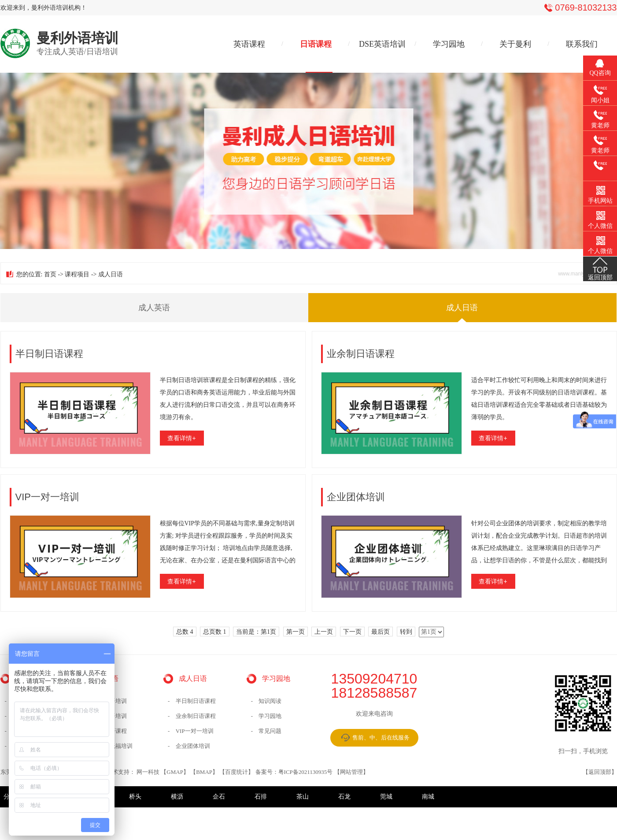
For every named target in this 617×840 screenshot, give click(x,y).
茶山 (303, 797)
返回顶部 (600, 772)
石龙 (344, 797)
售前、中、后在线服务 (381, 738)
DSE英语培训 (382, 44)
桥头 (135, 797)
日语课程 (316, 44)
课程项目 (77, 274)
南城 (428, 797)
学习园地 (449, 44)
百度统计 (236, 772)
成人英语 (154, 308)
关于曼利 (515, 44)
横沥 (177, 797)
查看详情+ (181, 438)
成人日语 (462, 308)
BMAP (204, 772)
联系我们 (582, 44)
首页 (50, 274)
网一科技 (148, 772)
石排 (261, 797)
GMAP (175, 772)
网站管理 (351, 772)
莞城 (386, 797)
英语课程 (249, 44)
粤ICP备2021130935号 (306, 772)
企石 (219, 797)
